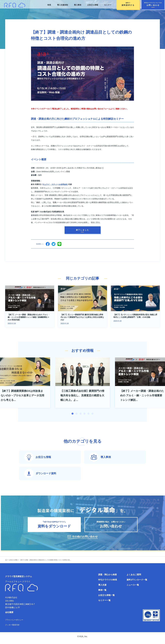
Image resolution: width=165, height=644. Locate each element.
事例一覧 (102, 593)
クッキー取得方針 (12, 628)
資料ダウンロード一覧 (137, 583)
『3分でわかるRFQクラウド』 (54, 527)
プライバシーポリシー (14, 623)
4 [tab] (84, 414)
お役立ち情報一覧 (106, 598)
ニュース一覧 (133, 588)
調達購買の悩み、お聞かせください (111, 527)
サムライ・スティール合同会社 (55, 184)
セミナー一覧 (104, 603)
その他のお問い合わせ (85, 540)
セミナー (108, 5)
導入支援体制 (62, 5)
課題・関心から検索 (108, 578)
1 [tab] (73, 414)
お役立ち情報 (93, 5)
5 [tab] (88, 414)
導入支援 (102, 588)
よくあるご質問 (134, 578)
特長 (49, 5)
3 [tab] (81, 414)
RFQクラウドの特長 (108, 583)
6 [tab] (92, 414)
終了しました (83, 230)
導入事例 (77, 5)
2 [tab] (77, 414)
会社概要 (9, 615)
